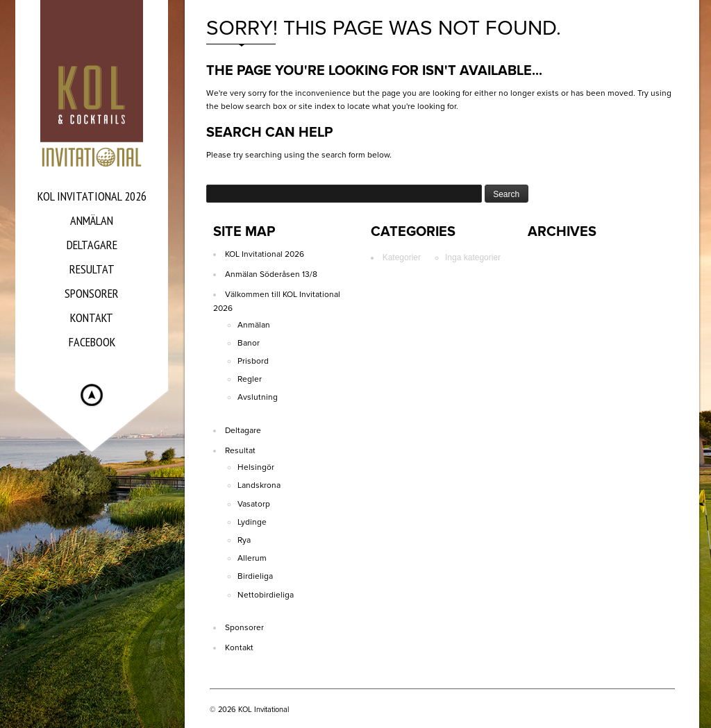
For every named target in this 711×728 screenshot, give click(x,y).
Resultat (240, 450)
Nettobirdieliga (266, 595)
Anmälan (254, 325)
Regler (250, 379)
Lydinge (252, 522)
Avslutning (258, 397)
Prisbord (253, 361)
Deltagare (243, 430)
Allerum (252, 558)
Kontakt (239, 647)
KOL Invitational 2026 (265, 254)
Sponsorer (244, 627)
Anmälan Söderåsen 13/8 (271, 274)
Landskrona (259, 485)
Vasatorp (254, 504)
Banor (249, 343)
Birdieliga (255, 576)
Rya (244, 540)
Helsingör (256, 467)
